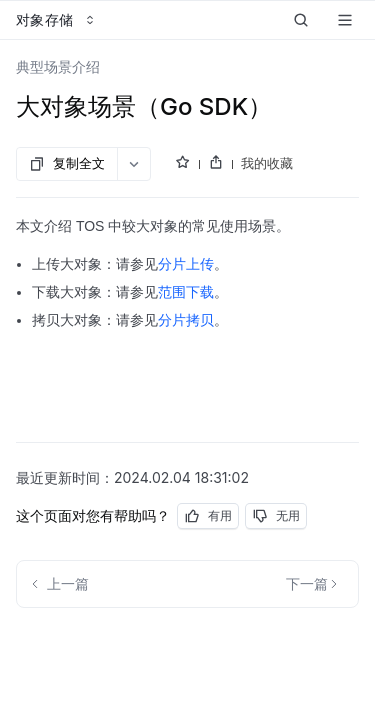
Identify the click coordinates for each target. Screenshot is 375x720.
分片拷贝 (186, 320)
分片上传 (186, 264)
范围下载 (186, 292)
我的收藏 (267, 163)
